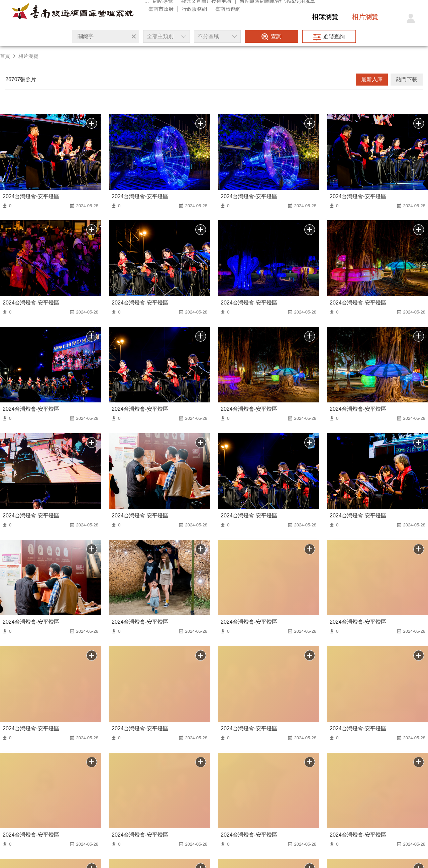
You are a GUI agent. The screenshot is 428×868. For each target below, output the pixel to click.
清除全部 (134, 36)
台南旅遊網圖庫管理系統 (73, 13)
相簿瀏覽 (325, 17)
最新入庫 (372, 79)
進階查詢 (334, 37)
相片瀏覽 (365, 17)
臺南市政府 (161, 9)
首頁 (5, 56)
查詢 (276, 36)
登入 (411, 18)
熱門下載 (407, 79)
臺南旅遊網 (228, 9)
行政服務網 (194, 9)
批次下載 (92, 123)
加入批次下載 (92, 762)
